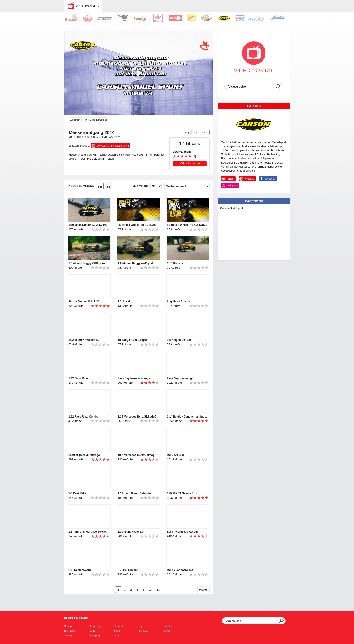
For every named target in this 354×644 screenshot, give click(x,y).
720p (196, 132)
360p (187, 132)
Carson (168, 631)
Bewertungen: (182, 152)
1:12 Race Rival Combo (83, 417)
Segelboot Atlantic (179, 302)
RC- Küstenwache (80, 570)
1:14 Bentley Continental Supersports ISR (187, 417)
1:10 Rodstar (175, 263)
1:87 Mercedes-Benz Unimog (136, 455)
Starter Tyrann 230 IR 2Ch (85, 302)
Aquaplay (95, 635)
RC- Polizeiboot (128, 570)
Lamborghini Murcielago (84, 455)
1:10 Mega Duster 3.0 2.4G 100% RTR (89, 225)
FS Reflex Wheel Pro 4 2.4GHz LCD (187, 225)
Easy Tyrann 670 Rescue (183, 532)
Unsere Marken (76, 619)
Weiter (204, 590)
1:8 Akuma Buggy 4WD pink (136, 263)
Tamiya (68, 635)
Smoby (168, 626)
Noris (92, 631)
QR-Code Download (96, 120)
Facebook (254, 201)
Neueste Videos (81, 186)
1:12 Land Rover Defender (134, 493)
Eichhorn (69, 631)
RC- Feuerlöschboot (180, 570)
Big (141, 626)
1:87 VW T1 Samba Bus (182, 493)
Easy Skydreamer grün (182, 378)
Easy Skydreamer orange (134, 378)
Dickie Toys (96, 626)
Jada (117, 635)
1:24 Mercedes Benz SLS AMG (137, 417)
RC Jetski (124, 302)
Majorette (119, 626)
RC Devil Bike (176, 455)
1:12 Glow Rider (79, 378)
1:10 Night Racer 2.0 (131, 532)
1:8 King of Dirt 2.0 (179, 340)
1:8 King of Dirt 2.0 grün (133, 340)
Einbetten (75, 120)
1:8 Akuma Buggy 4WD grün (87, 263)
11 (158, 590)
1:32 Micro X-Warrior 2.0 (84, 340)
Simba (68, 626)
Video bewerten (190, 164)
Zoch (117, 631)
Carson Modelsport (232, 208)
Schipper (144, 631)
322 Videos (141, 186)
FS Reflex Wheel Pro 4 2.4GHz (137, 225)
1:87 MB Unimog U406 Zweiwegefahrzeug (89, 532)
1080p (205, 132)
